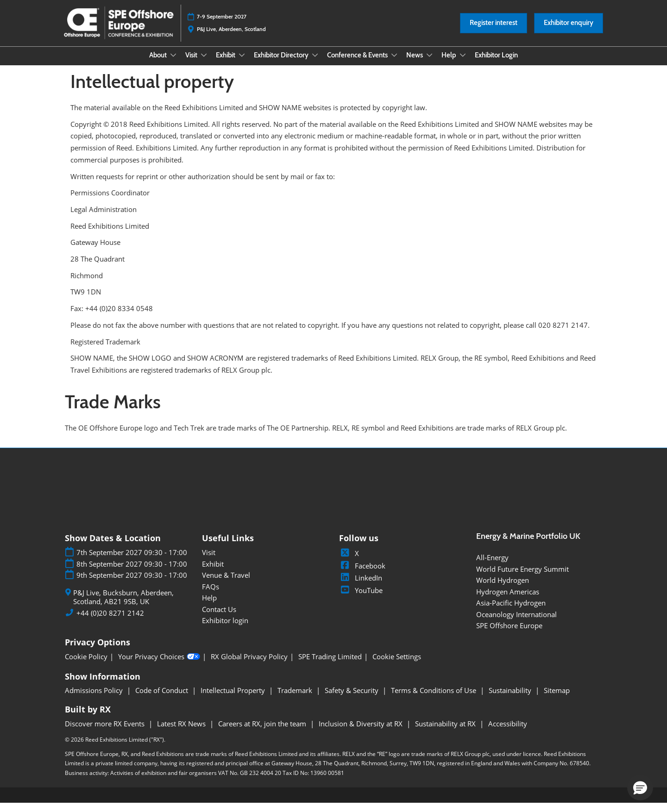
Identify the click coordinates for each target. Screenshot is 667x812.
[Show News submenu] (429, 64)
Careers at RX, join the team (263, 732)
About (159, 64)
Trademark (296, 699)
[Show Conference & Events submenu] (394, 64)
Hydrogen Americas (508, 600)
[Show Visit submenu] (204, 64)
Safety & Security (352, 699)
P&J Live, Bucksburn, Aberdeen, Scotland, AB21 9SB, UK (123, 606)
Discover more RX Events (106, 732)
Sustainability (511, 699)
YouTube (361, 599)
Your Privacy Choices (159, 666)
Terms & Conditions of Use (434, 699)
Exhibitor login (225, 629)
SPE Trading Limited (330, 665)
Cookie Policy (86, 665)
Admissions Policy (95, 699)
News (415, 64)
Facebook (362, 575)
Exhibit (226, 64)
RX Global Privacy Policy (249, 665)
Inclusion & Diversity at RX (362, 732)
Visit (192, 64)
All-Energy (492, 566)
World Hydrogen (503, 589)
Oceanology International (516, 623)
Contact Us (219, 618)
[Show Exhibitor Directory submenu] (315, 64)
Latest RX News (182, 732)
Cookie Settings (397, 665)
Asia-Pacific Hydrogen (511, 612)
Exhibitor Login (496, 64)
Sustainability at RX (446, 732)
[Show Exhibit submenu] (242, 64)
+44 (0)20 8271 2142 (110, 622)
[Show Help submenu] (463, 64)
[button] (494, 32)
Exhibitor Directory (282, 64)
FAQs (211, 595)
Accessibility (508, 732)
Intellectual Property (234, 699)
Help (450, 64)
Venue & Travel (226, 584)
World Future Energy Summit (522, 578)
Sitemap (557, 699)
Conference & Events (358, 64)
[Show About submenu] (173, 64)
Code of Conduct (163, 699)
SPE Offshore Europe (509, 634)
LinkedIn (361, 587)
